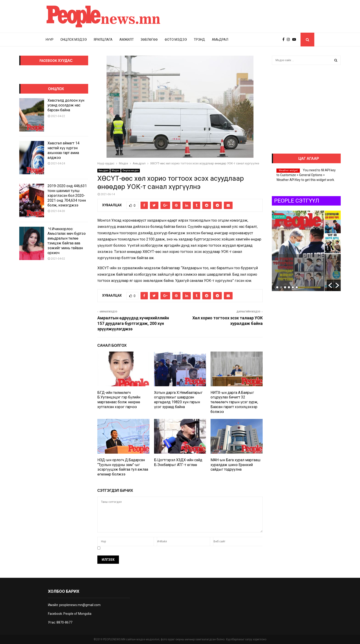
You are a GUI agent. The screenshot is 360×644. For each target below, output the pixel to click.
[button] (330, 285)
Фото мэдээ (176, 40)
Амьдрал (220, 40)
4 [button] (289, 287)
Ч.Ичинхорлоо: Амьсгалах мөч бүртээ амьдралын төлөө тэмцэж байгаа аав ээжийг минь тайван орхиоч (67, 241)
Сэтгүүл (279, 217)
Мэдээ (115, 170)
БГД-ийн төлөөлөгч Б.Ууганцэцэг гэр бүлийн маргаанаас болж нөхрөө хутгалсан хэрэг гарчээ (119, 400)
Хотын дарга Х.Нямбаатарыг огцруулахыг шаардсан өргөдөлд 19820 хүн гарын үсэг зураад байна (178, 400)
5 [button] (293, 287)
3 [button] (285, 287)
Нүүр (50, 40)
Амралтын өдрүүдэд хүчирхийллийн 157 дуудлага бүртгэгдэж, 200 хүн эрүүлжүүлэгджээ (133, 323)
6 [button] (297, 287)
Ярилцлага (103, 40)
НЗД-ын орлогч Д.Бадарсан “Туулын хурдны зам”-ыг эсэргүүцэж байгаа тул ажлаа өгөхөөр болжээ (123, 467)
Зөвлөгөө (149, 40)
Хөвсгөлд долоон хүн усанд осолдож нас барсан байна (66, 105)
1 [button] (277, 287)
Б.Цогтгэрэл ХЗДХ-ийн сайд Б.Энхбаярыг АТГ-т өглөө (178, 462)
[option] (306, 251)
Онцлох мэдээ (74, 40)
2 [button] (281, 287)
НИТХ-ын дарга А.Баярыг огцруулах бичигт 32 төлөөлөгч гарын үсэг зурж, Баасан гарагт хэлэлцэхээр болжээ (234, 402)
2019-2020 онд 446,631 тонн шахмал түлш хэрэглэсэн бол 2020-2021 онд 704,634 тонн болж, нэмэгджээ (67, 195)
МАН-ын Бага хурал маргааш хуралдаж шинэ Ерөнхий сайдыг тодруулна (235, 465)
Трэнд (199, 40)
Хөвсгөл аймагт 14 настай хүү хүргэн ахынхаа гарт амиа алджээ (63, 150)
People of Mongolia (77, 614)
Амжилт (127, 40)
